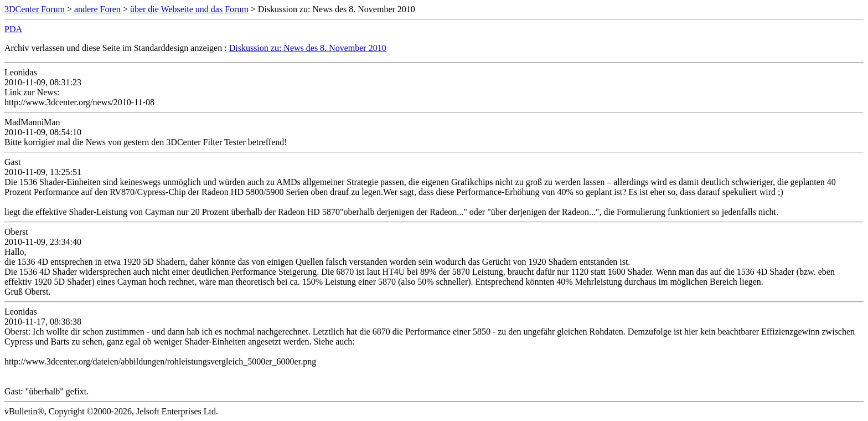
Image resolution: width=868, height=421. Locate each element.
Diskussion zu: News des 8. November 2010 (308, 48)
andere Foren (97, 9)
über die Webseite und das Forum (189, 9)
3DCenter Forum (35, 9)
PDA (13, 29)
